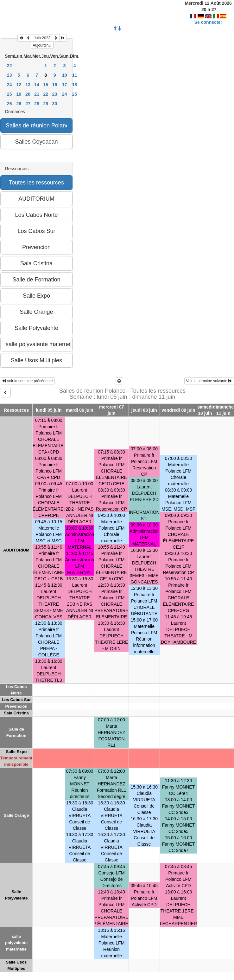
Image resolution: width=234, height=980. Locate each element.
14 (37, 85)
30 (55, 104)
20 (28, 94)
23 (9, 75)
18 (75, 85)
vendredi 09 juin (178, 410)
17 (65, 85)
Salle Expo (16, 752)
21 (37, 94)
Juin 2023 (42, 38)
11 (75, 75)
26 (9, 104)
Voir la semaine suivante (209, 381)
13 (28, 85)
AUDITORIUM (16, 550)
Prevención (16, 706)
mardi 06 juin (79, 410)
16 (55, 85)
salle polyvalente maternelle (16, 943)
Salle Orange (16, 815)
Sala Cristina (16, 713)
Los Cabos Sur (16, 700)
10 (65, 75)
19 (19, 94)
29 (46, 104)
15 (46, 85)
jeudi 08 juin (144, 410)
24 (9, 85)
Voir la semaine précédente (27, 381)
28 (37, 104)
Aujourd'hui (42, 45)
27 (28, 104)
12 (19, 85)
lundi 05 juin (49, 410)
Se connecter (208, 22)
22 (9, 66)
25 (9, 94)
